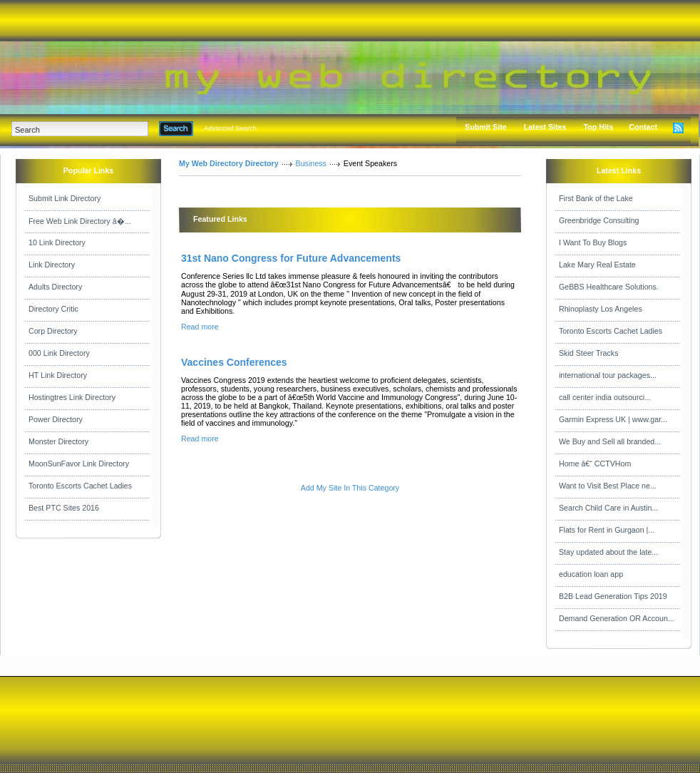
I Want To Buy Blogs (593, 242)
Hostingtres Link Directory (72, 397)
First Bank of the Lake (596, 198)
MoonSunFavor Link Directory (79, 464)
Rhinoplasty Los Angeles (601, 309)
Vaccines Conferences (234, 362)
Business (311, 163)
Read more (200, 327)
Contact (643, 127)
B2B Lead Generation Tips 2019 (613, 596)
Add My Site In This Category (350, 488)
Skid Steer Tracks (589, 353)
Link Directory (52, 265)
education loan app (591, 574)
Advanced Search (230, 128)
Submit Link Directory (65, 198)
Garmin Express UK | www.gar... (613, 419)
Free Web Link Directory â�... (79, 221)
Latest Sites (545, 127)
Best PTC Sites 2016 (64, 508)
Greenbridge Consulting (599, 220)
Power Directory (56, 419)
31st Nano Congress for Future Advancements (291, 258)
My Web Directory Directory (229, 163)
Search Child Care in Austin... (608, 508)
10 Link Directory (57, 242)
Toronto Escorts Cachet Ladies (80, 486)
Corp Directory (53, 331)
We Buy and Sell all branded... (610, 441)
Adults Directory (55, 287)
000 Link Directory (59, 353)
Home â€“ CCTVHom (595, 464)
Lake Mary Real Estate (597, 265)
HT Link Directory (58, 375)
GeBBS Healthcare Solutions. (609, 287)
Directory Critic (53, 309)
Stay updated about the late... (608, 552)
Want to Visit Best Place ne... (608, 486)
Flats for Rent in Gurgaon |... (607, 530)
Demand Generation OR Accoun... (617, 618)
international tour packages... (608, 375)
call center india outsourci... (605, 397)
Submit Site (486, 127)
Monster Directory (58, 441)
